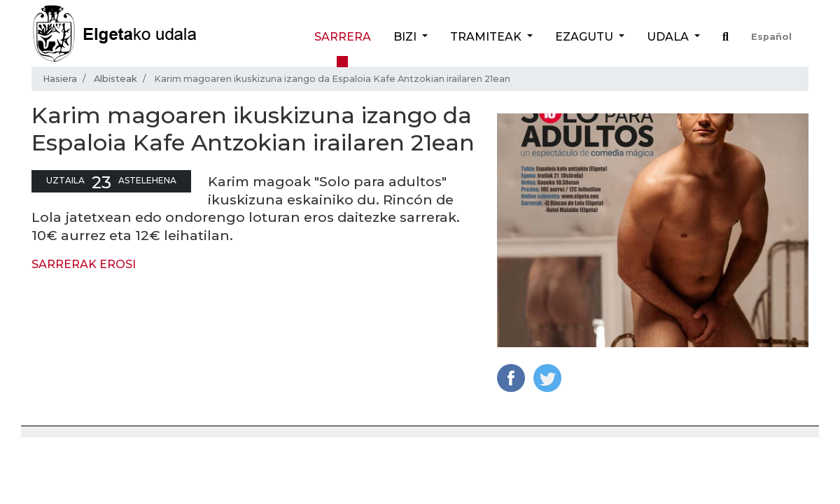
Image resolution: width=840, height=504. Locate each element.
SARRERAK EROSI (84, 264)
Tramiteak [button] (487, 37)
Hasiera (60, 79)
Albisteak (115, 79)
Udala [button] (669, 37)
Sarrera (343, 37)
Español (771, 37)
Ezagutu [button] (586, 37)
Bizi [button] (406, 37)
